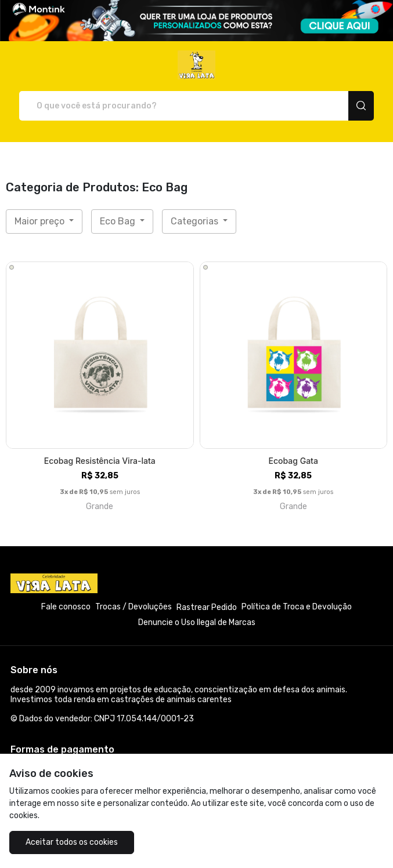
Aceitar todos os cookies (72, 842)
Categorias (196, 221)
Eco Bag (119, 221)
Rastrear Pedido (207, 607)
